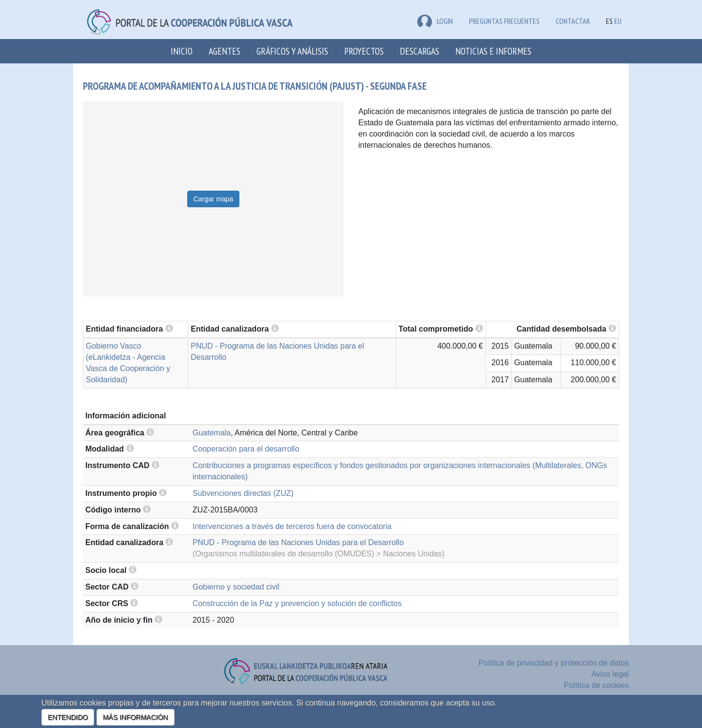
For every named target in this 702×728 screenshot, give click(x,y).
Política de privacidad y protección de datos (554, 663)
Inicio (182, 51)
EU (618, 21)
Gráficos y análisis (292, 51)
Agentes (224, 51)
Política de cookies (596, 685)
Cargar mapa (214, 199)
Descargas (419, 51)
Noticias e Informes (493, 51)
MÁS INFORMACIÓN (136, 717)
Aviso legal (610, 674)
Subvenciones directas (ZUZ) (243, 493)
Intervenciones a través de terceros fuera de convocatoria (292, 526)
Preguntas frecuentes (504, 21)
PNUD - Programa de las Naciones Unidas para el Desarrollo (298, 542)
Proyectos (364, 51)
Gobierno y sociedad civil (236, 587)
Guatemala (212, 433)
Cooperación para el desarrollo (246, 449)
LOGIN (435, 21)
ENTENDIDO (68, 717)
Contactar (573, 21)
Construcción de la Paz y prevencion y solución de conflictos (297, 603)
